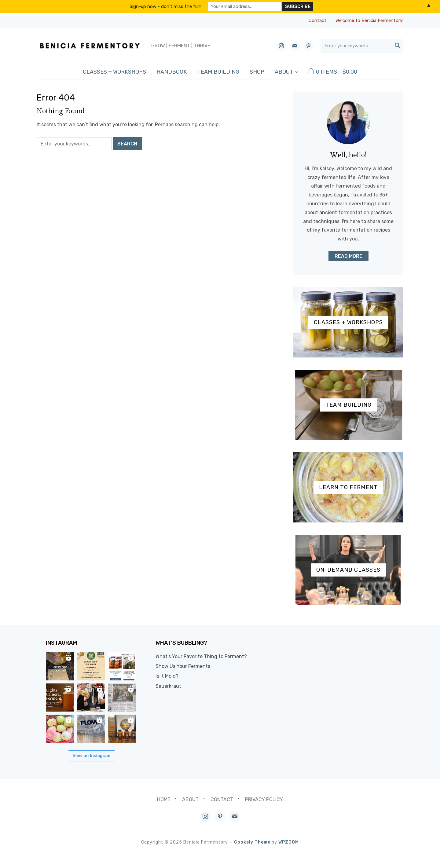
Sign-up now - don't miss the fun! (165, 6)
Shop (257, 72)
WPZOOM (289, 854)
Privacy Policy (264, 811)
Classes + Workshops (114, 72)
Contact (317, 20)
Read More (348, 256)
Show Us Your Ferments (194, 666)
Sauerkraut (179, 686)
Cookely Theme (252, 854)
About (284, 72)
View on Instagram (97, 767)
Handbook (172, 72)
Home (164, 811)
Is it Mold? (178, 676)
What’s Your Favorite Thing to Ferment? (212, 656)
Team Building (218, 72)
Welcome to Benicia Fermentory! (369, 20)
